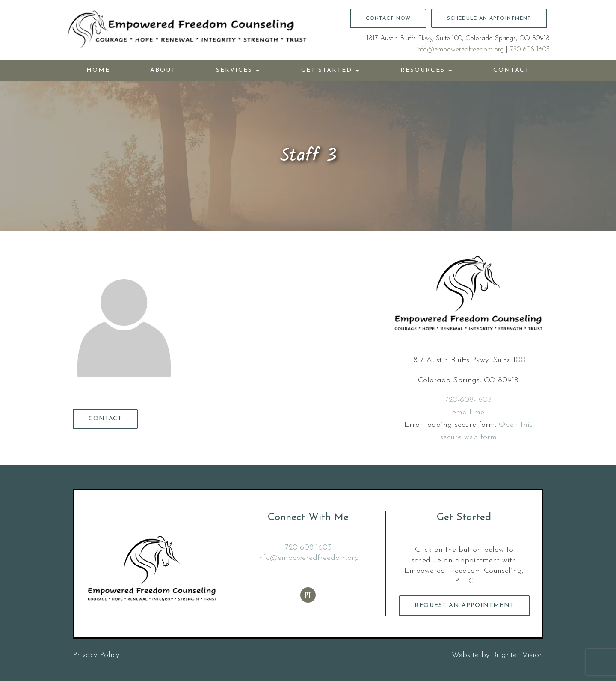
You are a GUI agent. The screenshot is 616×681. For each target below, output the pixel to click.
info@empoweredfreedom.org (460, 50)
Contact (511, 70)
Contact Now (388, 18)
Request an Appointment (464, 605)
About (163, 70)
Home (98, 70)
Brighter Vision (518, 655)
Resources (423, 70)
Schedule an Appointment (489, 18)
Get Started (327, 70)
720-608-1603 (530, 50)
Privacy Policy (96, 655)
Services (234, 70)
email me (468, 412)
